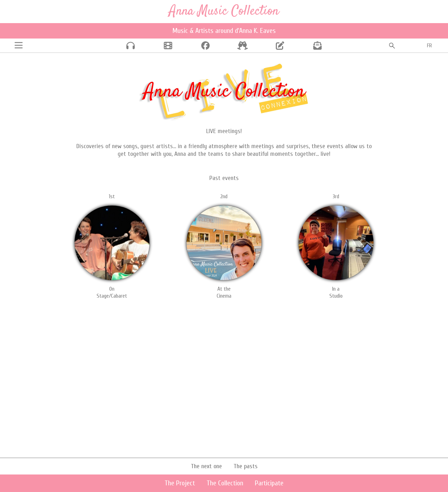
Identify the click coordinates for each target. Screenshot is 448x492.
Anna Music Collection (224, 11)
